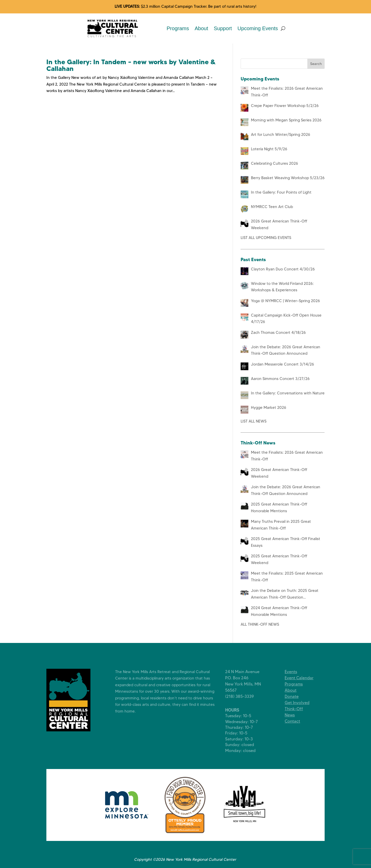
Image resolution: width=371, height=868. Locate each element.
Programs (178, 28)
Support (223, 28)
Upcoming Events (258, 28)
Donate (296, 696)
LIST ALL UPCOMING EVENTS (266, 238)
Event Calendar (303, 678)
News (294, 715)
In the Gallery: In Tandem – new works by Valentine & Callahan (131, 65)
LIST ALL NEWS (254, 421)
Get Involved (301, 703)
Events (295, 672)
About (201, 28)
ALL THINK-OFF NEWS (260, 624)
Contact (296, 721)
